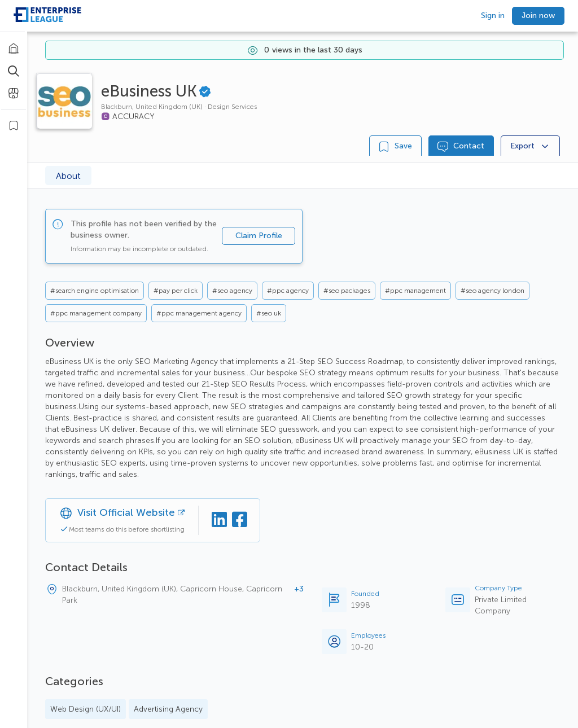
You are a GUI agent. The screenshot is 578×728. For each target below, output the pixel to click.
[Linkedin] (219, 520)
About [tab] (68, 176)
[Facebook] (239, 520)
